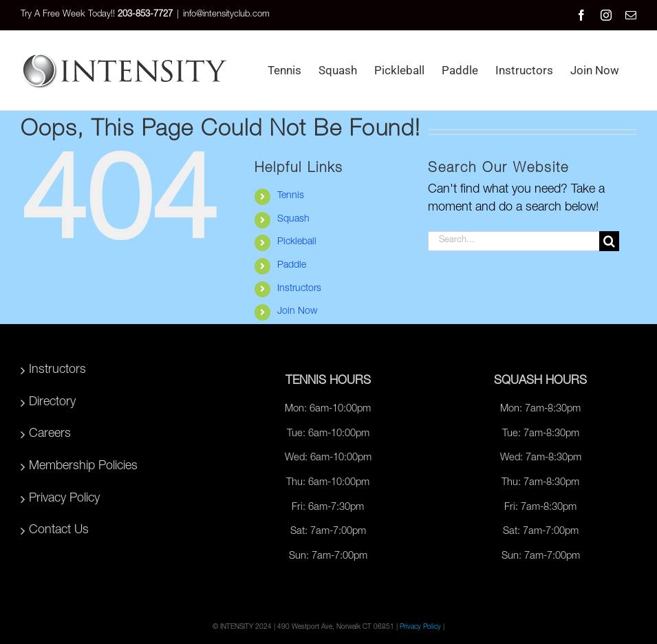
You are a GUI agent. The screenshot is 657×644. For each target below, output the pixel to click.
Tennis (291, 196)
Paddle (292, 266)
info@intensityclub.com (226, 15)
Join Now (297, 312)
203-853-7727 (145, 15)
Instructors (299, 289)
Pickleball (297, 242)
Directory (52, 402)
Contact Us (59, 530)
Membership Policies (83, 466)
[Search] (609, 241)
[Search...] (514, 241)
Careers (50, 434)
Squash (293, 219)
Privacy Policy (64, 499)
